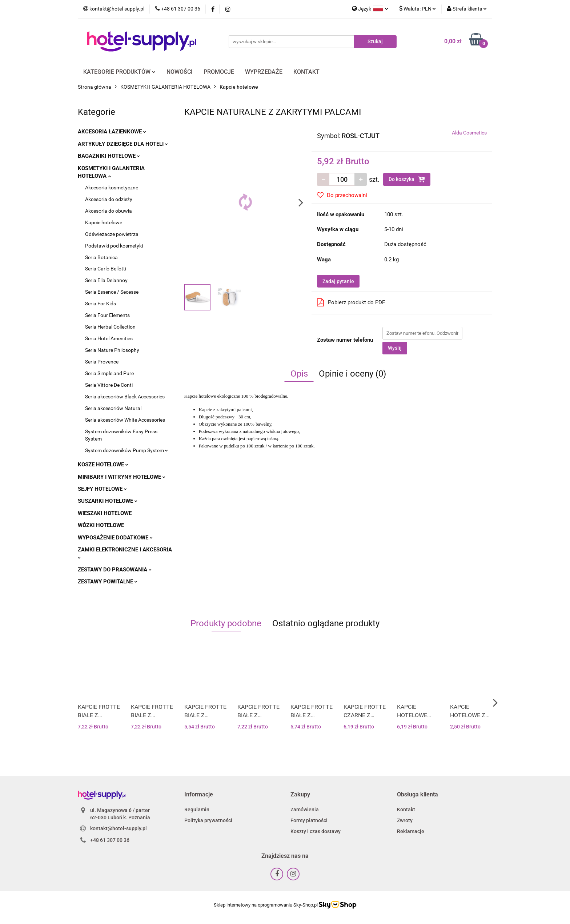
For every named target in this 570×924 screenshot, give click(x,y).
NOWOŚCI (180, 72)
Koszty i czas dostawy (316, 831)
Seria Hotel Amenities (109, 338)
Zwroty (405, 820)
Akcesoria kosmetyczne (112, 188)
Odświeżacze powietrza (112, 234)
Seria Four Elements (107, 315)
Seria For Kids (101, 304)
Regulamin (197, 809)
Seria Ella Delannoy (106, 280)
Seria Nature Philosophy (112, 350)
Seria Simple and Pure (109, 373)
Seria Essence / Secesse (112, 292)
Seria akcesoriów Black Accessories (125, 397)
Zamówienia (305, 809)
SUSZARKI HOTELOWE (108, 501)
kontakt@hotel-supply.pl (119, 828)
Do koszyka (407, 179)
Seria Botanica (101, 257)
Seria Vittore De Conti (109, 385)
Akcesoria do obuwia (109, 211)
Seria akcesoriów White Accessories (125, 420)
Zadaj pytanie (338, 281)
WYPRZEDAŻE (264, 72)
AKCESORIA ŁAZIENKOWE (112, 132)
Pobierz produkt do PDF (351, 302)
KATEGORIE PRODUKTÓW (119, 72)
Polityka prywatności (208, 820)
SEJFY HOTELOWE (102, 489)
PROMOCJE (219, 72)
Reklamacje (411, 831)
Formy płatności (309, 820)
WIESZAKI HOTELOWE (105, 513)
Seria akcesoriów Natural (113, 408)
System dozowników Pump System (127, 450)
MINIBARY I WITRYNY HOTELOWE (122, 477)
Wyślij (395, 348)
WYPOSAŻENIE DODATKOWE (115, 538)
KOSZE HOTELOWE (103, 465)
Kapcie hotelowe (104, 222)
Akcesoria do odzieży (109, 199)
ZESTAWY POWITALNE (108, 582)
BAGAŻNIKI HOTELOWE (109, 156)
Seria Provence (102, 362)
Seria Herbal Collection (110, 327)
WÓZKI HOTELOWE (101, 525)
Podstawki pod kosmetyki (114, 246)
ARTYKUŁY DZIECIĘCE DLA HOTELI (123, 144)
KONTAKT (306, 72)
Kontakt (406, 809)
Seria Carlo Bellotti (106, 269)
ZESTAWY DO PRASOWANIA (115, 570)
